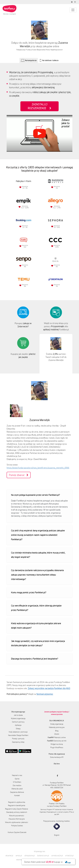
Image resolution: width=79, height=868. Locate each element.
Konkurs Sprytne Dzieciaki (17, 832)
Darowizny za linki (57, 741)
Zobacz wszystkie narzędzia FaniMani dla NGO (49, 688)
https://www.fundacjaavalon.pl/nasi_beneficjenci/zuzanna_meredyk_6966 (38, 468)
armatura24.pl (57, 856)
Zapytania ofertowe (17, 792)
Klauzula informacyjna (17, 819)
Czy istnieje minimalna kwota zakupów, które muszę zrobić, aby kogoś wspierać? (38, 555)
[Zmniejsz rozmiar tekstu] (75, 2)
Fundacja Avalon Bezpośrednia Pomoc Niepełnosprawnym (44, 50)
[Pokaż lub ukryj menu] (73, 10)
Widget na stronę (57, 744)
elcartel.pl (9, 856)
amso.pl (19, 856)
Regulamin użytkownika (17, 802)
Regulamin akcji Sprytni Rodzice (17, 809)
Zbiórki (57, 734)
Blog (57, 731)
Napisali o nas (17, 775)
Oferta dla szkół (17, 789)
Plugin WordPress (57, 747)
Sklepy (18, 729)
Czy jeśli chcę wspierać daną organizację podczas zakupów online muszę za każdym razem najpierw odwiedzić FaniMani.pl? (38, 535)
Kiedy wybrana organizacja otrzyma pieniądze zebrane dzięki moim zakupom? (36, 626)
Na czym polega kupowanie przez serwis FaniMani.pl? (35, 495)
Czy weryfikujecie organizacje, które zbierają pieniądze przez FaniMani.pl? (36, 608)
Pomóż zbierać (19, 475)
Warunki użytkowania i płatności (17, 822)
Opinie (17, 779)
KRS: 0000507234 (57, 788)
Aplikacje (18, 725)
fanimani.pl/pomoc (45, 694)
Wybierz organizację (18, 718)
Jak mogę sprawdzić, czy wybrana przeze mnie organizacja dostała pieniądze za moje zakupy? (38, 643)
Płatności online (57, 737)
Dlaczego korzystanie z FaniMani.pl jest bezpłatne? (35, 659)
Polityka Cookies (17, 826)
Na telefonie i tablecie (50, 60)
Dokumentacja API (57, 757)
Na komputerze (31, 60)
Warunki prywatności (17, 816)
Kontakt (17, 795)
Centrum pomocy (18, 722)
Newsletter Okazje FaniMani (18, 735)
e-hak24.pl (69, 856)
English (57, 835)
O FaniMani (17, 782)
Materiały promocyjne (57, 727)
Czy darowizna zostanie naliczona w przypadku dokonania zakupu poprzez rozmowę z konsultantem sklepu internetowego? (37, 575)
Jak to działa (18, 715)
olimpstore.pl (30, 856)
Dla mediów (17, 785)
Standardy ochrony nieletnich (17, 812)
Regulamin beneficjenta (17, 805)
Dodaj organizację (57, 724)
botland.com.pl (43, 856)
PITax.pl (71, 812)
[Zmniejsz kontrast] (72, 2)
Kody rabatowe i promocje (18, 732)
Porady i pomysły (18, 739)
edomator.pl (21, 860)
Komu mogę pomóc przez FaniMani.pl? (29, 592)
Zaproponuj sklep (18, 742)
